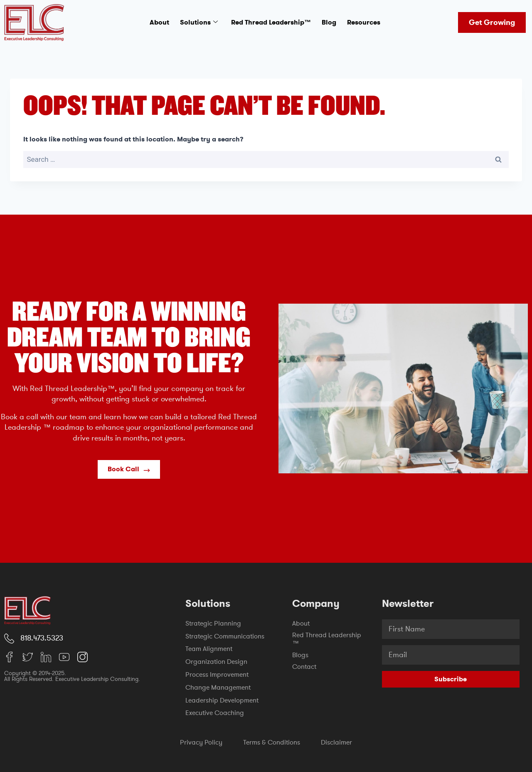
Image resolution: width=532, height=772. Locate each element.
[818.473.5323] (9, 638)
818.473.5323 (42, 638)
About (159, 22)
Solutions (199, 22)
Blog (329, 22)
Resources (364, 22)
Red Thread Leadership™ (271, 22)
